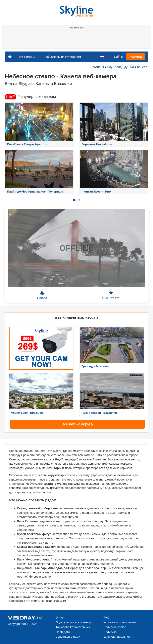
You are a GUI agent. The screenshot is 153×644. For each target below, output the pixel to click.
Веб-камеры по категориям (64, 57)
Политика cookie (115, 627)
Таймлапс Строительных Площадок (73, 629)
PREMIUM (136, 57)
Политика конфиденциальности (118, 634)
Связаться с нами (68, 637)
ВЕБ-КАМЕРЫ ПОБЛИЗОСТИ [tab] (76, 318)
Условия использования (120, 622)
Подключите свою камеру (73, 622)
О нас (60, 617)
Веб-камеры (28, 57)
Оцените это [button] (111, 295)
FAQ (106, 617)
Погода (42, 295)
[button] (103, 57)
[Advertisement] (76, 39)
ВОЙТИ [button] (118, 57)
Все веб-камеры (77, 424)
